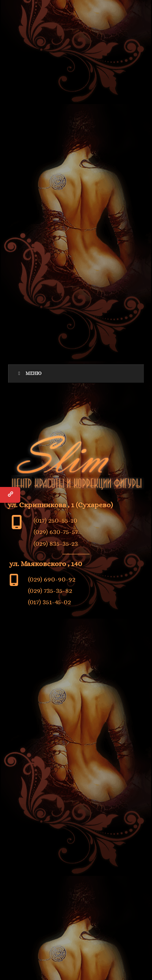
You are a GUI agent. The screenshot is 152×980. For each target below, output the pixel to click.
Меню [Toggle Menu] (29, 373)
